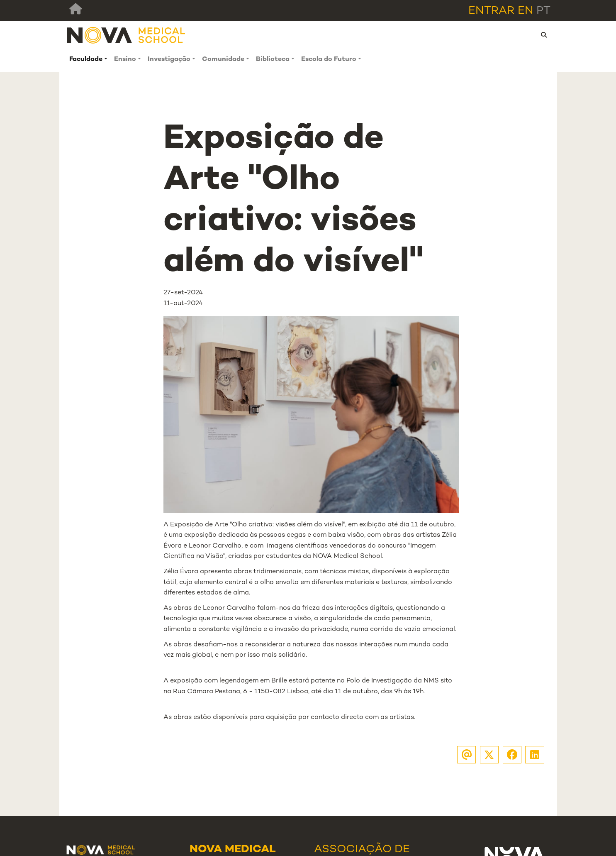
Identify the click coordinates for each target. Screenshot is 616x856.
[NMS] (127, 35)
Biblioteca (273, 60)
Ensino (125, 60)
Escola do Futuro (329, 60)
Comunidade (223, 60)
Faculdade (86, 60)
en (526, 11)
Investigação (169, 60)
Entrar (491, 11)
